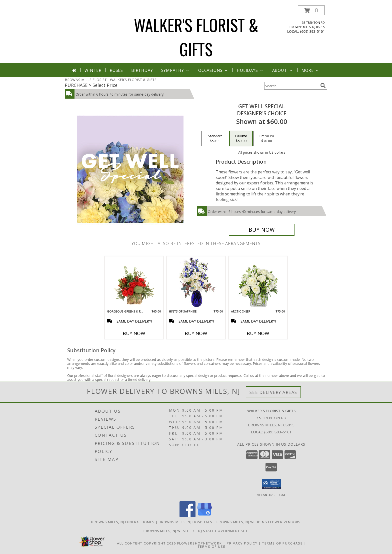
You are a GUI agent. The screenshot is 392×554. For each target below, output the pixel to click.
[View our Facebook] (187, 516)
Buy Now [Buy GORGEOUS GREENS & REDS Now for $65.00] (134, 333)
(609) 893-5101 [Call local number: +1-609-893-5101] (312, 31)
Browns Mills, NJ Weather (169, 530)
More (311, 70)
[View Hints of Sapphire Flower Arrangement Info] (196, 283)
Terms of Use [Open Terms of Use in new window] (212, 546)
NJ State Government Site (223, 530)
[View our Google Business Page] (204, 516)
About (283, 70)
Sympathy (176, 70)
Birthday (142, 70)
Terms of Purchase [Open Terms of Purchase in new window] (282, 543)
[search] (323, 86)
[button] (311, 10)
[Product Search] (291, 86)
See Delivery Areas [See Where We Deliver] (273, 392)
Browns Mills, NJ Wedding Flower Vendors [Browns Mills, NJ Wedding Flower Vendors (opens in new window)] (259, 522)
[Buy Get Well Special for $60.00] (262, 230)
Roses (116, 70)
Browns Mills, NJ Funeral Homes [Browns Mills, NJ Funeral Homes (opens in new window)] (123, 522)
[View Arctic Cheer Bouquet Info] (258, 283)
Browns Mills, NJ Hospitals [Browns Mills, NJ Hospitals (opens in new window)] (185, 522)
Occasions (213, 70)
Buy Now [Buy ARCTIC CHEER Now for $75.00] (258, 333)
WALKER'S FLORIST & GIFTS (196, 37)
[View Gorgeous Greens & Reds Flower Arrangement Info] (134, 283)
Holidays (250, 70)
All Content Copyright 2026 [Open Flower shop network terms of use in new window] (146, 543)
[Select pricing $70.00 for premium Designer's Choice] (267, 139)
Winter (93, 70)
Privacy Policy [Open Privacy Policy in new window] (242, 543)
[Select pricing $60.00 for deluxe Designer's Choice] (241, 139)
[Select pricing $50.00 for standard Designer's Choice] (215, 139)
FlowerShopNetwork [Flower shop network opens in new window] (200, 543)
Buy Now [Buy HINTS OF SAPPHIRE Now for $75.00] (196, 333)
